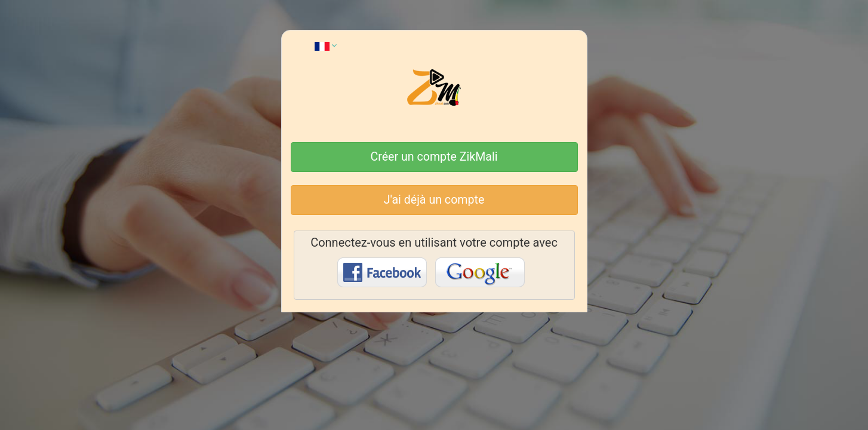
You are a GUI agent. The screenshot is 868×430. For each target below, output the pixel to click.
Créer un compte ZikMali (434, 157)
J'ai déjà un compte (434, 200)
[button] (326, 45)
